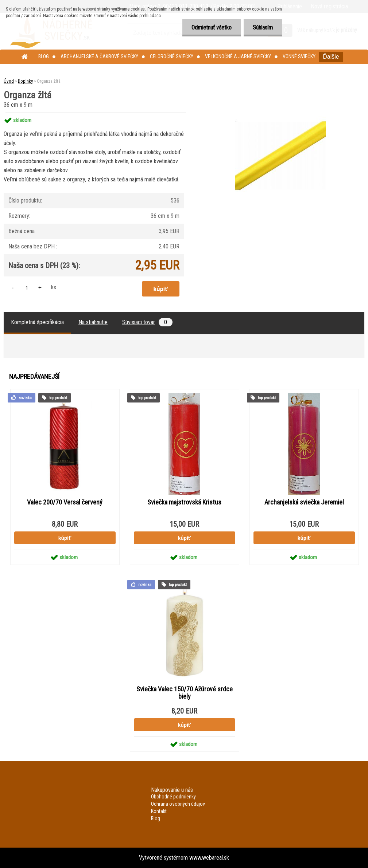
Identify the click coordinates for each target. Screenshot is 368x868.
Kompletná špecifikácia (37, 322)
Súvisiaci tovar (147, 322)
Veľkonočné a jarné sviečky (238, 56)
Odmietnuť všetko (212, 28)
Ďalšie (331, 57)
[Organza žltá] (280, 113)
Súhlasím (263, 28)
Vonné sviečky (299, 56)
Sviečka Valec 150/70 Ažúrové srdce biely (185, 693)
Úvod (9, 81)
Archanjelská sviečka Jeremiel (304, 502)
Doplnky (25, 81)
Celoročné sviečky (172, 56)
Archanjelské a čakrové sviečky (99, 56)
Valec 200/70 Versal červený (65, 502)
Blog (44, 56)
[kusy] (27, 288)
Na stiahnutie (93, 322)
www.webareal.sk (209, 858)
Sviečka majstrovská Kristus (184, 502)
